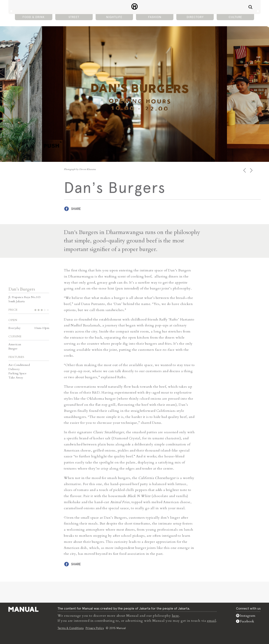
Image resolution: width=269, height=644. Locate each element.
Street (74, 17)
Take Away (16, 378)
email (212, 621)
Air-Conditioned (19, 365)
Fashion (155, 17)
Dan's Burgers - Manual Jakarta (135, 7)
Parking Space (17, 373)
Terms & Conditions (71, 628)
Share (76, 209)
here (175, 616)
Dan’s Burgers (22, 289)
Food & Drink (34, 17)
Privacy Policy (95, 628)
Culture (235, 17)
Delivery (14, 369)
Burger (13, 349)
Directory (195, 17)
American (15, 344)
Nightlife (114, 17)
